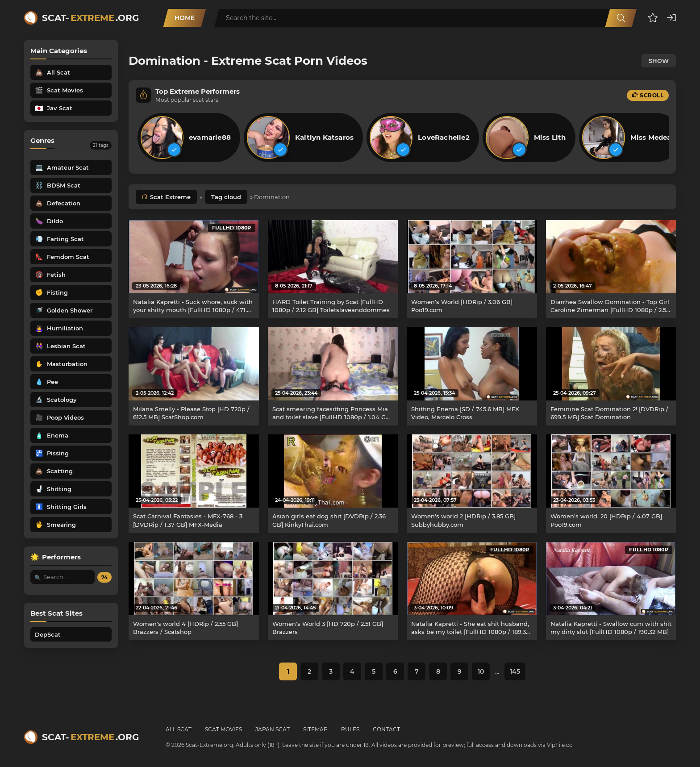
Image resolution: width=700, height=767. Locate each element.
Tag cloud (226, 197)
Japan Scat (273, 729)
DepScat (48, 634)
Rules (350, 729)
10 (481, 671)
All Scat (179, 729)
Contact (386, 729)
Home (185, 18)
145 (515, 671)
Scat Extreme (170, 197)
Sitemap (315, 729)
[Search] (621, 18)
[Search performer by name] (62, 577)
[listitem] (189, 138)
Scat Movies (223, 729)
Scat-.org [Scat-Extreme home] (90, 18)
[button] (653, 18)
